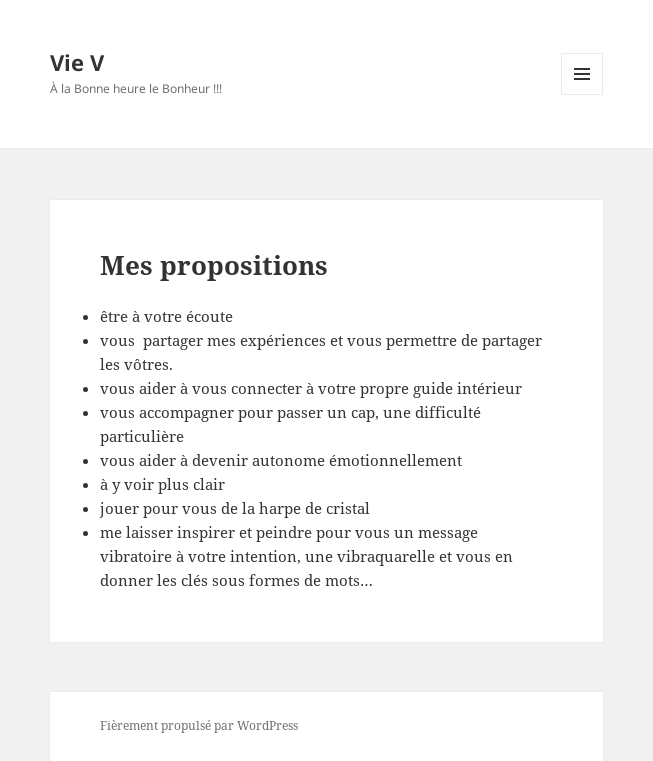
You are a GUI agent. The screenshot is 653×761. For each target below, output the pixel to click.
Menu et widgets (582, 94)
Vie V (77, 62)
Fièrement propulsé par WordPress (199, 725)
